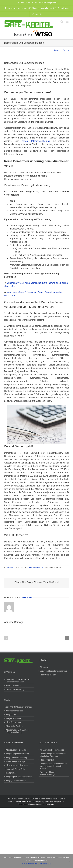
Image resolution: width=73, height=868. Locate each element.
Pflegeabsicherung (14, 718)
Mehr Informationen (43, 864)
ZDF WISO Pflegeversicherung (19, 707)
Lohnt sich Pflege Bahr (15, 769)
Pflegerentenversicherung (17, 758)
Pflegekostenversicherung (17, 765)
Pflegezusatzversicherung (17, 750)
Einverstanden (28, 864)
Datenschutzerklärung (15, 689)
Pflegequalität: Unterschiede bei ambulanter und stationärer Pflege (54, 766)
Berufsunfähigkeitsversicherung (53, 671)
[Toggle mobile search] (62, 22)
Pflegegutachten (47, 760)
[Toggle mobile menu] (67, 22)
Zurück (57, 50)
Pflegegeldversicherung (16, 781)
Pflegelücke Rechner (14, 726)
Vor (65, 50)
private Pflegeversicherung (36, 141)
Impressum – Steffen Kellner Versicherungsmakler (18, 681)
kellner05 (11, 567)
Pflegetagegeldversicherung (18, 754)
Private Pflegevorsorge (15, 761)
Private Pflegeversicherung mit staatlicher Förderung (53, 755)
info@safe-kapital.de (48, 2)
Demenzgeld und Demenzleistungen (48, 773)
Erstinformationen (13, 686)
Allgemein (44, 667)
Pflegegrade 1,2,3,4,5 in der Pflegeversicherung (17, 731)
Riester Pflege (12, 773)
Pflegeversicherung (36, 567)
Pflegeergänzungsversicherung (19, 777)
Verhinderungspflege (14, 711)
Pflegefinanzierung (14, 722)
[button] (6, 638)
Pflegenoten (11, 715)
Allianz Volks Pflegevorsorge (52, 750)
